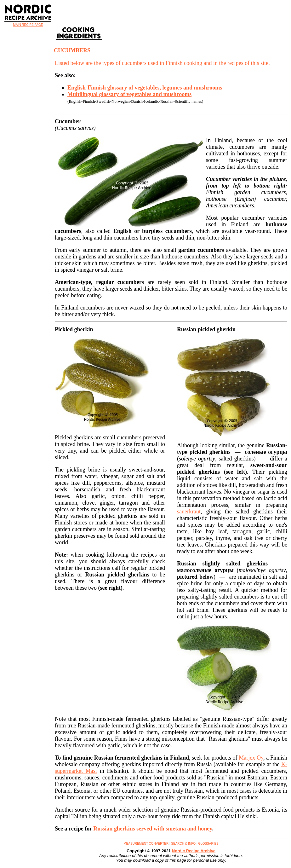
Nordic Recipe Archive (194, 851)
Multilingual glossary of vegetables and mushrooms (129, 94)
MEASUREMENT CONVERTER (146, 844)
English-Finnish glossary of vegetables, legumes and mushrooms (145, 88)
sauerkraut (189, 512)
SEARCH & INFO (183, 844)
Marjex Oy (251, 758)
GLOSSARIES (208, 844)
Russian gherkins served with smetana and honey (153, 829)
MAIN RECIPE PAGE (28, 25)
